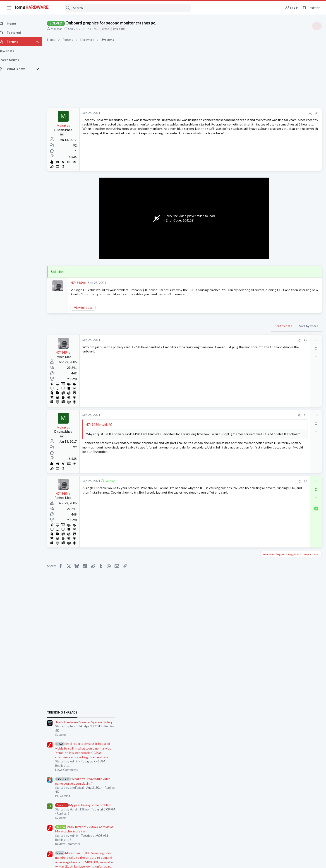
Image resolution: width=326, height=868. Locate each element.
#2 (233, 345)
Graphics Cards (272, 562)
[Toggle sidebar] (317, 26)
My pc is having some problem (290, 339)
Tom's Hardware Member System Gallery (290, 256)
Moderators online (270, 622)
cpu (101, 29)
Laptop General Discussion (279, 539)
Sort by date (211, 330)
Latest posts (264, 459)
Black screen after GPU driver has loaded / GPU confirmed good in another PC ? (290, 575)
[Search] (123, 8)
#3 (233, 420)
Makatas (61, 29)
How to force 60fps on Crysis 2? (291, 509)
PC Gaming (269, 330)
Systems (267, 268)
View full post (88, 312)
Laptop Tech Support (276, 610)
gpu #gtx (124, 29)
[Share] (238, 113)
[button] (9, 8)
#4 (233, 486)
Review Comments (274, 378)
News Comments (273, 304)
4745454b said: (102, 429)
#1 (244, 113)
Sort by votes (236, 330)
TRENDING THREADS (269, 246)
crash (111, 29)
